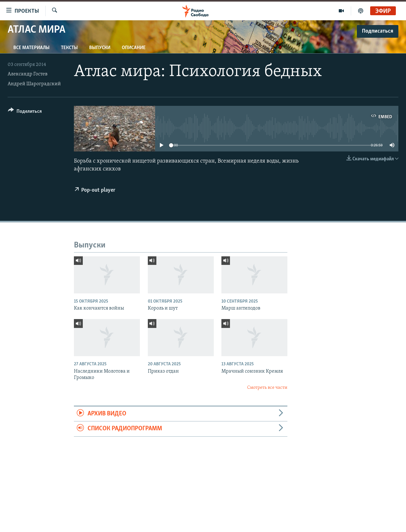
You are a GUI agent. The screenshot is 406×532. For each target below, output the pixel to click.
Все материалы (31, 48)
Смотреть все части (267, 388)
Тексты (69, 48)
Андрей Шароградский (34, 84)
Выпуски (100, 48)
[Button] (25, 112)
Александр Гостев (28, 74)
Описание (134, 48)
